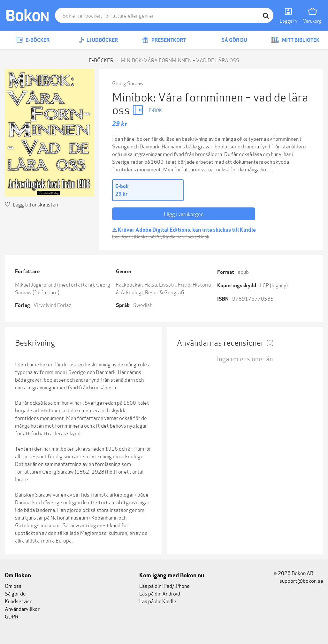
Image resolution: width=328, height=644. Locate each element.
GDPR (11, 616)
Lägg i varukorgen (184, 214)
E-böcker (33, 40)
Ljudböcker (98, 40)
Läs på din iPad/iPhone (164, 585)
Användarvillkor (22, 608)
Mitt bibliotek (295, 40)
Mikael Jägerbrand (36, 284)
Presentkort (164, 40)
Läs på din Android (160, 593)
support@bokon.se (298, 580)
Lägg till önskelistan (31, 204)
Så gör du (230, 40)
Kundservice (19, 601)
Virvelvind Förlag (53, 305)
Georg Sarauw (128, 83)
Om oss (13, 585)
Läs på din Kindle (158, 601)
